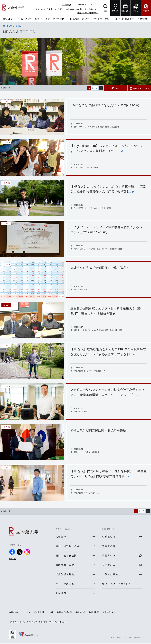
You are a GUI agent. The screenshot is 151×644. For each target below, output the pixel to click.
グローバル (83, 127)
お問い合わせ (14, 613)
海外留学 (91, 127)
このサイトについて (17, 622)
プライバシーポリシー (58, 622)
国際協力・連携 (116, 249)
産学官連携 (78, 289)
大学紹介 (8, 19)
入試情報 (142, 19)
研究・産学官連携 (55, 19)
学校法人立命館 (63, 613)
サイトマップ (32, 622)
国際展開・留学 (79, 19)
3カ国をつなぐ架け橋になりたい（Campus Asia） (107, 105)
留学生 (117, 127)
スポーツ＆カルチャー (92, 208)
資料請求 (37, 613)
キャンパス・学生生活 (92, 371)
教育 (76, 127)
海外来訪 (100, 330)
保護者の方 (63, 9)
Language (67, 4)
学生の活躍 (78, 167)
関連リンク (43, 622)
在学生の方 (51, 9)
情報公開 (93, 613)
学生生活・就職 (101, 19)
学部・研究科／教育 (29, 19)
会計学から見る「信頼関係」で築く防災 (101, 268)
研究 (76, 249)
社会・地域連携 (123, 19)
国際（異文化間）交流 (105, 127)
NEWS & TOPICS (14, 26)
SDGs (96, 167)
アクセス (27, 613)
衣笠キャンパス (85, 249)
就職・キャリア (80, 452)
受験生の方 (40, 9)
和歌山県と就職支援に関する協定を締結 (100, 430)
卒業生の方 (75, 9)
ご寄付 (50, 613)
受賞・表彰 (106, 208)
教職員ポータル (109, 613)
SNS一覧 (12, 558)
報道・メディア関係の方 (88, 13)
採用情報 (79, 613)
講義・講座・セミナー (100, 249)
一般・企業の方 (90, 9)
